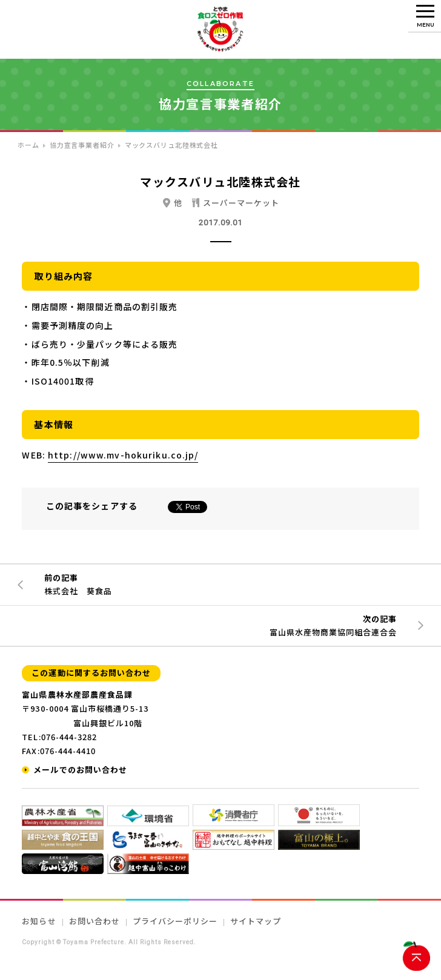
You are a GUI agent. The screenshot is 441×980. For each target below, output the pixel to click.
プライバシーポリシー (175, 921)
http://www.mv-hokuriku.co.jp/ (123, 455)
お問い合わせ (94, 921)
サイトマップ (256, 921)
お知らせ (39, 921)
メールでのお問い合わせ (80, 770)
